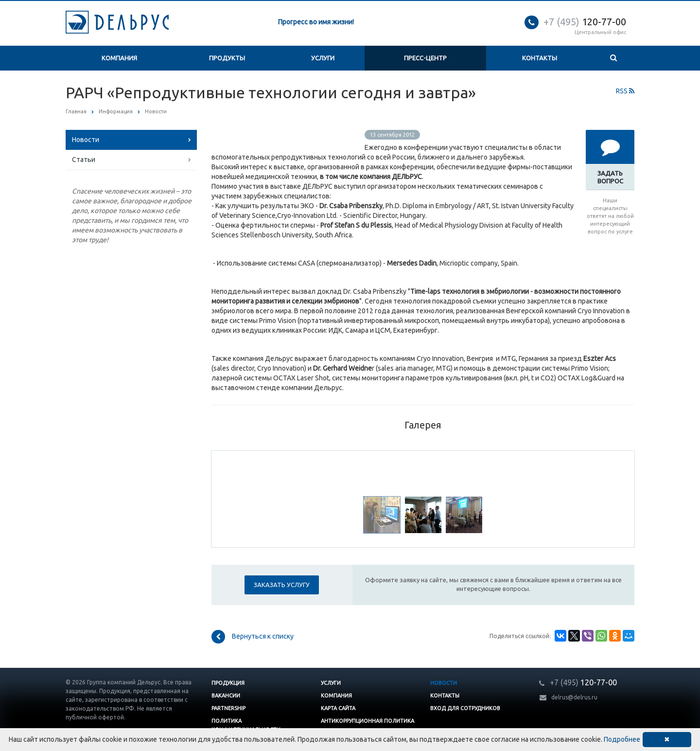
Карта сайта (338, 708)
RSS (625, 91)
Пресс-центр (425, 58)
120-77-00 (585, 22)
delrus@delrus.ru (574, 697)
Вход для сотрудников (465, 708)
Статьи (84, 160)
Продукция (228, 683)
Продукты (227, 58)
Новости (86, 140)
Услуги (323, 58)
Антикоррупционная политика (367, 721)
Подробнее (622, 739)
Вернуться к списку (253, 637)
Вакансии (226, 696)
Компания (119, 58)
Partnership (228, 708)
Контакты (540, 58)
